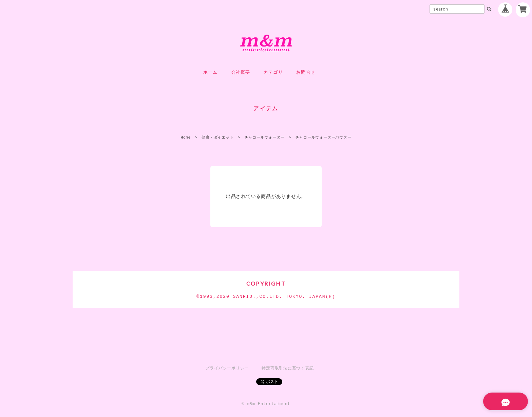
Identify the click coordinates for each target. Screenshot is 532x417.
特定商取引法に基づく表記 (288, 368)
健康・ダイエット (217, 137)
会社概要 (241, 72)
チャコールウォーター (265, 137)
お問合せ (306, 72)
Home (186, 137)
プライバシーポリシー (227, 368)
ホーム (211, 72)
